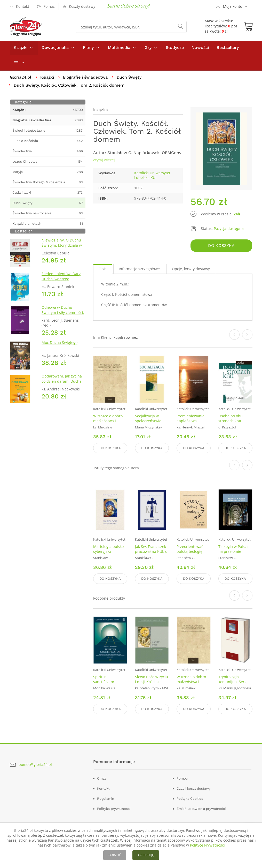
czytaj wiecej (104, 161)
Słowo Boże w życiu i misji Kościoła (152, 680)
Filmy (88, 49)
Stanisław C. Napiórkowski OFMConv (144, 154)
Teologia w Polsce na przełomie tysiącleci (233, 552)
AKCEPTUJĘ (146, 855)
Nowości (200, 49)
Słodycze (175, 49)
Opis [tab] (103, 270)
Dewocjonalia (55, 49)
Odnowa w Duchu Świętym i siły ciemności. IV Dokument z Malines (63, 314)
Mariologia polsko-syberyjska (109, 549)
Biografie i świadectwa (86, 78)
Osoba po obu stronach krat (231, 419)
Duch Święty (131, 78)
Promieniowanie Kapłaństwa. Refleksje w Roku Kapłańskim (191, 424)
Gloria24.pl (21, 78)
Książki (21, 49)
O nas (102, 778)
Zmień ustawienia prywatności (201, 808)
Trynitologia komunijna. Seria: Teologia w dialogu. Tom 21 (235, 684)
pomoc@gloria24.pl (35, 764)
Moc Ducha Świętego (59, 344)
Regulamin (106, 798)
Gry (148, 49)
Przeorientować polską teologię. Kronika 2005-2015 (193, 552)
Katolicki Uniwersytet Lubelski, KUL (152, 176)
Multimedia (119, 49)
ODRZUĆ (115, 855)
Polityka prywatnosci (114, 808)
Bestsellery (228, 49)
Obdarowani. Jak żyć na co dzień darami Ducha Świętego (62, 383)
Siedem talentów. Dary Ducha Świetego (61, 278)
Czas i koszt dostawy (194, 788)
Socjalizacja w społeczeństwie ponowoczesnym (149, 422)
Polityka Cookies (190, 798)
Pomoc (182, 778)
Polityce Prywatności (207, 845)
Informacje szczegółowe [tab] (139, 270)
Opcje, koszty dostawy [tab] (191, 270)
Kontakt (103, 788)
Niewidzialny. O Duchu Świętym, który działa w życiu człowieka (62, 247)
